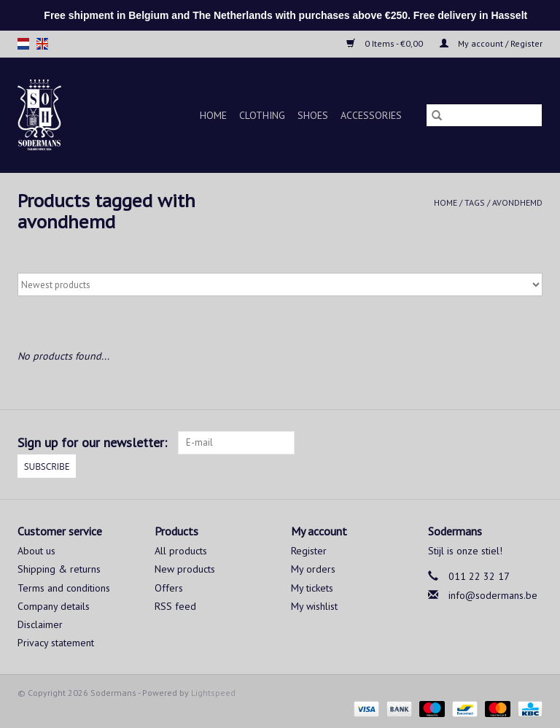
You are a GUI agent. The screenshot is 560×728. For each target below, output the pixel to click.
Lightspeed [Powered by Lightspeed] (213, 693)
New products (185, 569)
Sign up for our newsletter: (92, 442)
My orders (313, 569)
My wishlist (314, 606)
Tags (475, 202)
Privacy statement (56, 643)
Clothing (262, 115)
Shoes (313, 115)
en (42, 44)
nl (23, 44)
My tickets (312, 588)
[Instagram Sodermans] (531, 443)
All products (181, 551)
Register (309, 551)
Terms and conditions (64, 588)
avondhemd (517, 202)
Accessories (371, 115)
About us (36, 551)
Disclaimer (40, 624)
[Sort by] (280, 284)
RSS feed (175, 606)
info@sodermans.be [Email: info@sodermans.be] (493, 595)
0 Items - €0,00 (386, 43)
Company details (54, 606)
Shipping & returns (59, 569)
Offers (169, 588)
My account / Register (491, 43)
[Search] (484, 115)
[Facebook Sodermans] (505, 443)
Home (213, 115)
